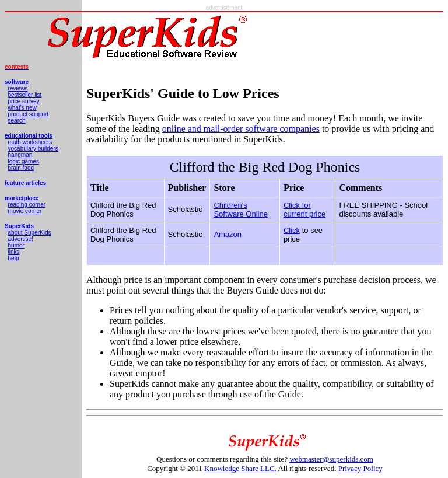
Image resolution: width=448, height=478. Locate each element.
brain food (21, 168)
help (14, 258)
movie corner (25, 211)
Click (292, 230)
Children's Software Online (241, 210)
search (17, 121)
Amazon (228, 234)
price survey (24, 101)
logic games (24, 161)
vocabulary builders (33, 149)
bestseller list (25, 95)
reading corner (27, 205)
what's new (22, 108)
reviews (18, 88)
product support (29, 114)
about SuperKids (30, 233)
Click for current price (304, 210)
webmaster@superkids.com (331, 459)
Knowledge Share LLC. (240, 468)
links (14, 252)
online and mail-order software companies (241, 129)
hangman (20, 155)
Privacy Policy (360, 468)
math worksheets (30, 142)
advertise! (21, 239)
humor (16, 245)
